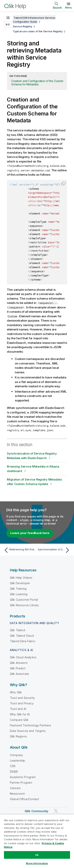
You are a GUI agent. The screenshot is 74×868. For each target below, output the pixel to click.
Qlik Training (18, 589)
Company (16, 755)
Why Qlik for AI (20, 714)
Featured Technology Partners (30, 725)
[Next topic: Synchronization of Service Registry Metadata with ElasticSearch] (54, 550)
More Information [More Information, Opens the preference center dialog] (37, 863)
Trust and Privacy (22, 703)
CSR (13, 766)
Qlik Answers (19, 663)
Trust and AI (18, 709)
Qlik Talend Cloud (22, 636)
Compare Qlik (19, 720)
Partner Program (21, 783)
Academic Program (23, 777)
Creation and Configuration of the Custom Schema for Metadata (37, 83)
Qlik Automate (19, 674)
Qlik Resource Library (24, 605)
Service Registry (23, 26)
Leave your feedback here (30, 533)
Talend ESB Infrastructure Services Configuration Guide (34, 20)
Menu (69, 7)
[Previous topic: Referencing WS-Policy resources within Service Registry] (20, 550)
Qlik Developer (20, 583)
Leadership (18, 761)
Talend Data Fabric (23, 641)
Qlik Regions (18, 736)
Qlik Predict (18, 668)
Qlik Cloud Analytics (23, 657)
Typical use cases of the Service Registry (38, 31)
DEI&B (14, 772)
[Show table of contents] (8, 18)
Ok (37, 855)
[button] (63, 184)
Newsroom (17, 794)
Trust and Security (22, 698)
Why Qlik (16, 692)
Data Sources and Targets (28, 731)
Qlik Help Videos (21, 578)
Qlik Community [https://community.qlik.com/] (37, 811)
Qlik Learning (19, 594)
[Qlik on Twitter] (56, 811)
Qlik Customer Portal (24, 600)
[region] (37, 841)
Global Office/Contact (24, 799)
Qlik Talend (17, 630)
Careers (15, 788)
